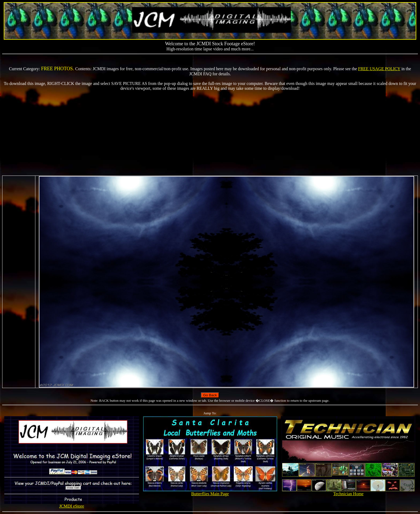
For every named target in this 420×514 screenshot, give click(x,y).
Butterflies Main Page (210, 492)
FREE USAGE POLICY (379, 69)
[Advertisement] (210, 133)
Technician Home (348, 492)
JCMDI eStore (72, 504)
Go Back (210, 395)
